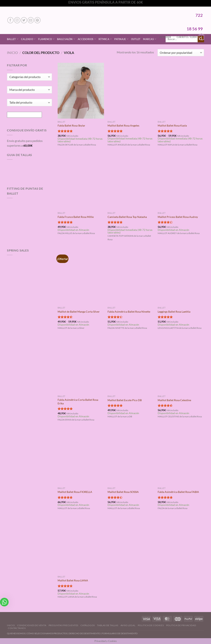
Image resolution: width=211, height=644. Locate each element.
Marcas (150, 39)
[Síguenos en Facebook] (10, 20)
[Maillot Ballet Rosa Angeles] (131, 91)
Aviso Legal (128, 625)
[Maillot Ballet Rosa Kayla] (181, 91)
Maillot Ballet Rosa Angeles (123, 125)
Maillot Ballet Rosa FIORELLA (75, 492)
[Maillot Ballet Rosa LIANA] (81, 546)
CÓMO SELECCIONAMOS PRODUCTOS (47, 633)
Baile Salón (66, 39)
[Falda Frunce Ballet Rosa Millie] (81, 182)
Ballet (13, 39)
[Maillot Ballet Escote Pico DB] (131, 365)
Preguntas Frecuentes (63, 625)
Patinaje (121, 39)
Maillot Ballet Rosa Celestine (174, 400)
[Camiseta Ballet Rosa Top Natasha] (131, 182)
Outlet (136, 39)
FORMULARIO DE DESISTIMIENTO (120, 633)
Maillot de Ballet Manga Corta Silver (79, 312)
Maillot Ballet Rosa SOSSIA (123, 492)
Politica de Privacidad (181, 625)
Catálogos (88, 625)
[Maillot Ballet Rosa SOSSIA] (131, 457)
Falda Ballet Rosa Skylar (71, 125)
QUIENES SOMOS (16, 633)
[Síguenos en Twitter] (24, 20)
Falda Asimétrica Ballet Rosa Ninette (129, 312)
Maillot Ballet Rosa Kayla (172, 125)
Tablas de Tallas (108, 625)
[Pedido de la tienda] (181, 53)
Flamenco (46, 39)
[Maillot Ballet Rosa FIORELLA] (81, 457)
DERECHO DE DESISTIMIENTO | (85, 633)
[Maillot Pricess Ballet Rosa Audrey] (181, 182)
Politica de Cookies (151, 625)
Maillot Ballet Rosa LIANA (73, 580)
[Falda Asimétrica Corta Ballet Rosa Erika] (81, 365)
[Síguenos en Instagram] (17, 20)
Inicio (12, 53)
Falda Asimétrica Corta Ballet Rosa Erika (78, 402)
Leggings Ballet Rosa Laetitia (174, 312)
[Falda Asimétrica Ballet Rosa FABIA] (181, 457)
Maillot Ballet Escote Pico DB (125, 400)
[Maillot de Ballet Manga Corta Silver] (81, 277)
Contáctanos (17, 628)
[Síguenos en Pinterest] (37, 20)
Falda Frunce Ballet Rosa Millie (76, 217)
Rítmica (105, 39)
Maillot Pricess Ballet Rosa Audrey (178, 217)
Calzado (28, 39)
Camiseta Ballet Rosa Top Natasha (127, 217)
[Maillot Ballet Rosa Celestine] (181, 365)
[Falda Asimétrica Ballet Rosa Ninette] (131, 277)
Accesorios (87, 39)
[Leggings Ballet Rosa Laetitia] (181, 277)
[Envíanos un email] (31, 20)
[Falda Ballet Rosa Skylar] (81, 91)
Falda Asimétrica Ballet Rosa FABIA (178, 492)
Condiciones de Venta (32, 625)
